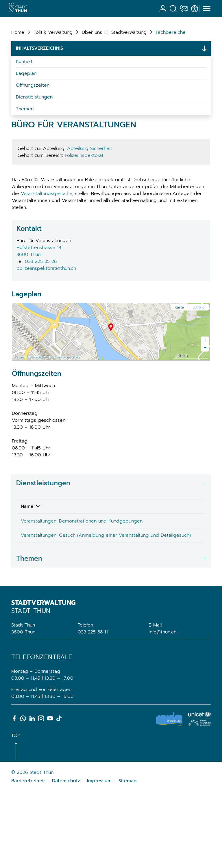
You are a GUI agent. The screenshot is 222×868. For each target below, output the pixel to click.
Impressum (99, 857)
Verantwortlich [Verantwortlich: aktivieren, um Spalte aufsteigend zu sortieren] (133, 569)
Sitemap (128, 857)
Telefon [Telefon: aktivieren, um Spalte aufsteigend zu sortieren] (177, 569)
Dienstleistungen (34, 159)
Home (18, 95)
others (76, 420)
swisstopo (39, 420)
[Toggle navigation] (206, 9)
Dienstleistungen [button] (43, 545)
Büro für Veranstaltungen (135, 587)
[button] (53, 95)
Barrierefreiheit (28, 857)
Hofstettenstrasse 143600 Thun (39, 313)
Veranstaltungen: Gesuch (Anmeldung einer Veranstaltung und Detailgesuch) (63, 608)
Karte (179, 370)
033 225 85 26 (41, 324)
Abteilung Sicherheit (90, 211)
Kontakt (24, 124)
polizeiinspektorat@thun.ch (46, 331)
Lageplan (26, 136)
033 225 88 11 (93, 708)
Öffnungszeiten (33, 148)
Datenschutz (66, 857)
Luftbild (198, 370)
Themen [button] (29, 635)
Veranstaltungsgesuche (47, 256)
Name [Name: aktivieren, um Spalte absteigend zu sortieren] (27, 569)
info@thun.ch (162, 708)
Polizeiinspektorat (84, 218)
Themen (25, 171)
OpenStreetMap (59, 420)
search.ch (24, 420)
